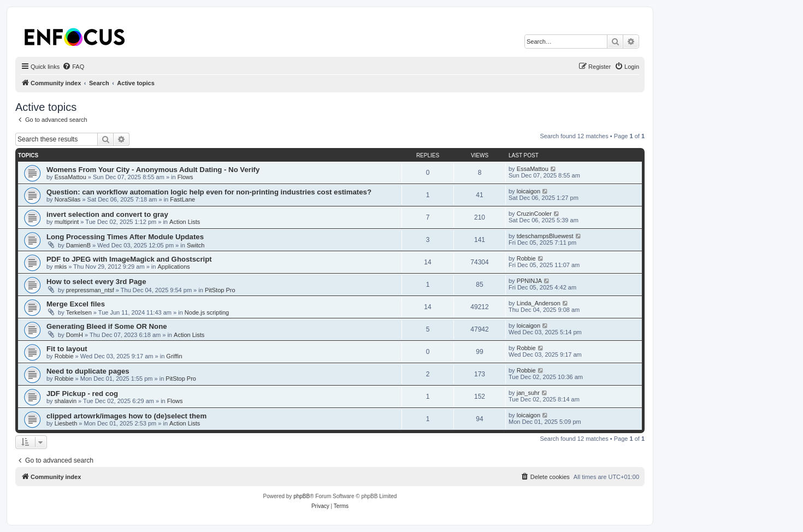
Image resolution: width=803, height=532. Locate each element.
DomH (75, 335)
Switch (196, 245)
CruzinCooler (534, 214)
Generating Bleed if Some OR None (107, 326)
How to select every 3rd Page (96, 282)
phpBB (302, 496)
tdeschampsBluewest (545, 236)
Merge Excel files (76, 304)
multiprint (67, 222)
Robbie (526, 258)
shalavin (66, 401)
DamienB (78, 245)
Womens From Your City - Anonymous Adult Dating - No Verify (153, 170)
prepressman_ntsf (90, 290)
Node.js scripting (207, 312)
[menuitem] (73, 67)
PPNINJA (529, 281)
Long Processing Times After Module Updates (125, 237)
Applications (173, 267)
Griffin (174, 356)
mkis (61, 267)
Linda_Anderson (539, 303)
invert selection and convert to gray (107, 214)
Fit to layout (67, 349)
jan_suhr (528, 393)
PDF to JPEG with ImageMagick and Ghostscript (129, 259)
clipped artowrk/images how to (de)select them (126, 416)
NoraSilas (68, 199)
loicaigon (529, 191)
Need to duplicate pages (88, 371)
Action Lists (185, 222)
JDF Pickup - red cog (82, 394)
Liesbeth (66, 423)
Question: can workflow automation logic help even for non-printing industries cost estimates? (209, 192)
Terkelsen (79, 312)
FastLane (182, 199)
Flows (185, 177)
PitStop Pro (220, 290)
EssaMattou (70, 177)
